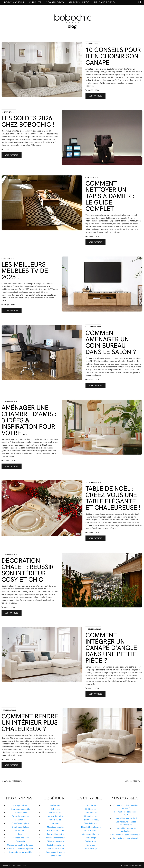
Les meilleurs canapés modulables (126, 830)
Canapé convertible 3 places (20, 848)
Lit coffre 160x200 (91, 820)
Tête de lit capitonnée (91, 827)
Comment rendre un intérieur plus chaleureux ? (30, 722)
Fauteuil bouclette (56, 834)
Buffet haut (56, 805)
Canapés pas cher (20, 838)
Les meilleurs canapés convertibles (126, 823)
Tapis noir (91, 845)
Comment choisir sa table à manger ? (126, 807)
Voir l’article (95, 96)
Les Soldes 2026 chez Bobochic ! (28, 121)
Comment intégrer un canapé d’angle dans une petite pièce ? (111, 648)
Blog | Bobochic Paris (17, 865)
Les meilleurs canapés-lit (126, 818)
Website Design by (132, 865)
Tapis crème (91, 841)
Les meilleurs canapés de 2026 (126, 813)
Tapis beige (91, 838)
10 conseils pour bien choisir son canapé (113, 56)
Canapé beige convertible (20, 852)
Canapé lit (20, 841)
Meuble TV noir (55, 813)
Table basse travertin (55, 852)
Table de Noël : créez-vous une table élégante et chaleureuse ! (113, 498)
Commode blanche (91, 834)
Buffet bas (55, 809)
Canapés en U (20, 813)
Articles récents (134, 781)
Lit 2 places (91, 805)
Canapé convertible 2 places (20, 845)
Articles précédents (12, 781)
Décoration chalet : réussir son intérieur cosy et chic (28, 570)
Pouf (20, 834)
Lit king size (91, 809)
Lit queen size (91, 813)
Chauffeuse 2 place (20, 827)
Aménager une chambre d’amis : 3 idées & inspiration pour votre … (29, 420)
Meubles (56, 823)
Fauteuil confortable (55, 838)
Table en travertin (56, 841)
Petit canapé (20, 831)
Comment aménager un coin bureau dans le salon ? (111, 342)
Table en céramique (56, 848)
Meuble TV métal (55, 816)
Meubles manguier (56, 827)
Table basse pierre (55, 845)
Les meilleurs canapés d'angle (126, 835)
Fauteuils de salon (56, 831)
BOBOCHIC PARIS (14, 2)
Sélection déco (79, 2)
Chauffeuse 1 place (20, 823)
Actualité (35, 2)
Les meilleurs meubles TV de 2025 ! (25, 271)
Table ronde (56, 856)
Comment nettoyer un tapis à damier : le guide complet (110, 196)
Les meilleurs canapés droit (126, 838)
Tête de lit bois (91, 823)
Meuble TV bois (56, 820)
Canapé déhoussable (20, 809)
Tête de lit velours (91, 831)
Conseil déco (55, 2)
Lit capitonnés (91, 816)
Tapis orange (91, 848)
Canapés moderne (20, 816)
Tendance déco (104, 2)
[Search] (140, 2)
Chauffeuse (20, 820)
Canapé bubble (20, 805)
